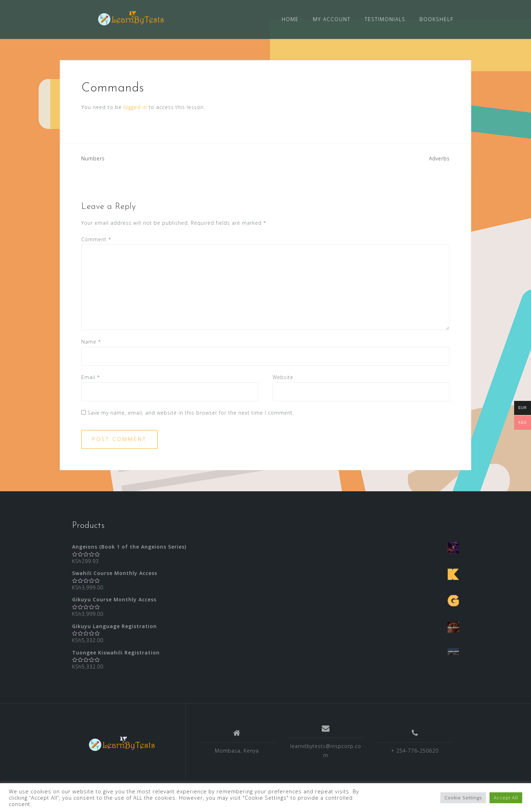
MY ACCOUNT (332, 19)
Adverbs (439, 158)
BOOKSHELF (437, 19)
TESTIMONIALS (385, 19)
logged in (135, 107)
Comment (96, 239)
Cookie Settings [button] (463, 798)
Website (283, 377)
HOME (290, 19)
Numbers (93, 158)
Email (91, 377)
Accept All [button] (506, 798)
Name (91, 342)
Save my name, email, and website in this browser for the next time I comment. (191, 413)
